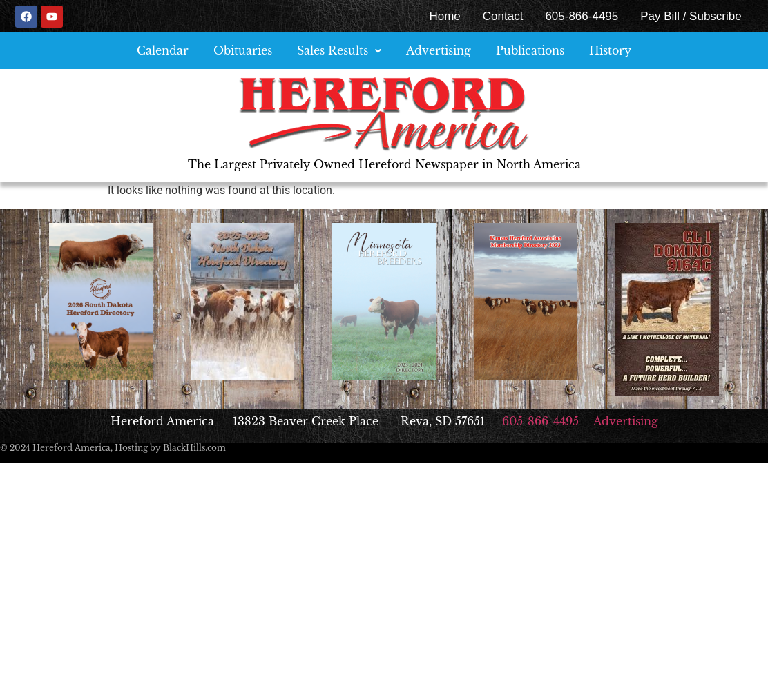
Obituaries (243, 50)
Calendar (163, 50)
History (610, 50)
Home (444, 16)
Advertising (439, 50)
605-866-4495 (582, 16)
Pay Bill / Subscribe (691, 16)
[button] (339, 51)
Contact (503, 16)
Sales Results (339, 50)
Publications (530, 50)
